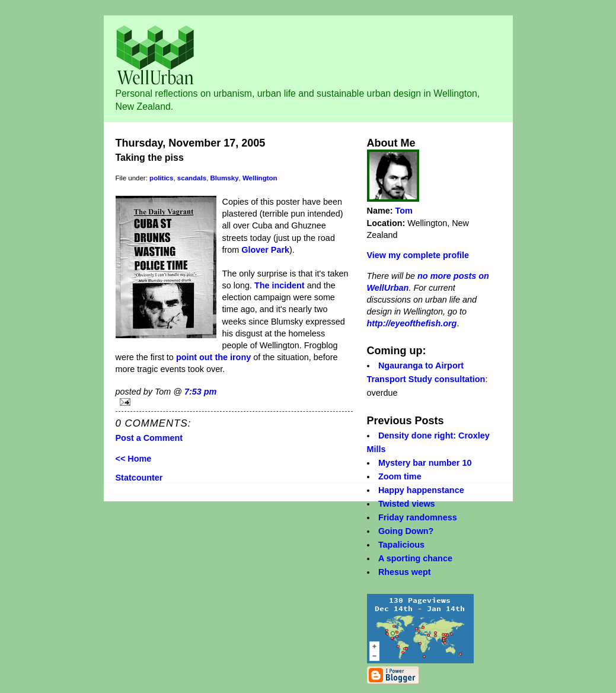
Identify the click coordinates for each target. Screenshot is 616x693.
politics (161, 178)
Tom (404, 211)
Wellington (260, 178)
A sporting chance (415, 558)
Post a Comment (149, 438)
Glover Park (265, 250)
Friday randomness (418, 517)
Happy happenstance (421, 490)
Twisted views (407, 504)
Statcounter (139, 478)
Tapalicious (401, 545)
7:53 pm (200, 392)
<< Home (134, 459)
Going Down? (406, 531)
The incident (280, 285)
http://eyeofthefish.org (412, 323)
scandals (192, 178)
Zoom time (400, 476)
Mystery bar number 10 (425, 463)
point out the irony (213, 357)
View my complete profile (418, 255)
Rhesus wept (405, 572)
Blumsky (225, 178)
